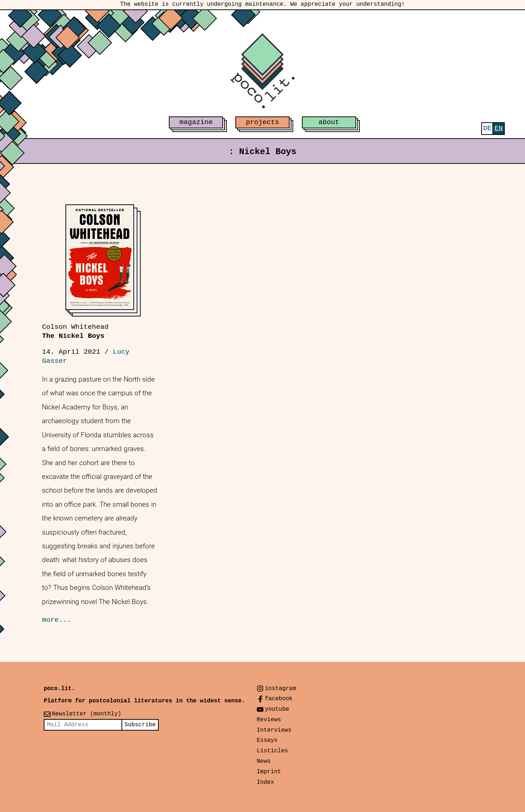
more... (57, 620)
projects (262, 122)
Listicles (272, 751)
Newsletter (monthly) (86, 714)
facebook (279, 699)
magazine (196, 122)
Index (265, 782)
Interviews (274, 730)
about (329, 122)
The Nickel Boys (75, 331)
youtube (277, 709)
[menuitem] (487, 129)
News (264, 761)
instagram (280, 689)
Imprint (269, 772)
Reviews (269, 720)
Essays (267, 740)
